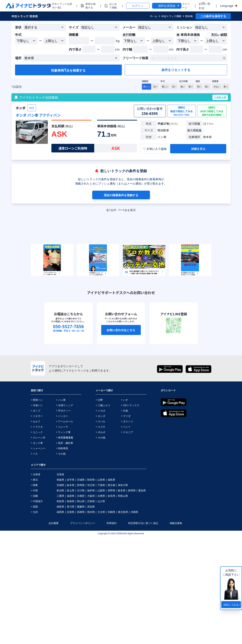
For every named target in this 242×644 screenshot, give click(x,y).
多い (226, 87)
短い (183, 87)
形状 (18, 27)
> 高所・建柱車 (65, 443)
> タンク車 (37, 443)
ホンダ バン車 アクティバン (38, 115)
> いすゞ (126, 400)
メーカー (129, 27)
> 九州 (34, 512)
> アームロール (65, 421)
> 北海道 (36, 474)
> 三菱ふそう (103, 405)
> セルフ (36, 421)
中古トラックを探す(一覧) (62, 6)
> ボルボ (100, 432)
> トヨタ (100, 411)
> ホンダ (100, 416)
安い (199, 87)
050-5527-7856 (68, 326)
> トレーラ (62, 427)
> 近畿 (34, 496)
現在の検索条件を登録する (121, 195)
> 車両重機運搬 (65, 437)
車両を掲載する (90, 6)
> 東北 (34, 480)
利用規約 (112, 523)
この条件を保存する (213, 16)
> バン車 (61, 400)
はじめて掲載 (113, 6)
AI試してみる (232, 605)
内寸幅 (127, 49)
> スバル (100, 421)
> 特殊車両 (62, 448)
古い (155, 87)
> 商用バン (37, 400)
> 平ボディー (63, 411)
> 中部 (34, 490)
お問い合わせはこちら (121, 330)
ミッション (184, 27)
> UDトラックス (130, 405)
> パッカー (62, 416)
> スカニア (127, 432)
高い (207, 87)
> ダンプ (36, 411)
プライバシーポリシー (83, 523)
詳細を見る (198, 149)
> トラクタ (37, 427)
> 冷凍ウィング (65, 405)
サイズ (74, 27)
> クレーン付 (38, 437)
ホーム (154, 16)
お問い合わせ (205, 6)
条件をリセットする (176, 70)
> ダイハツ (127, 421)
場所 (18, 58)
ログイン (138, 6)
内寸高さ (183, 49)
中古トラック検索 (171, 16)
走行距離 (129, 35)
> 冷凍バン (37, 405)
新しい (147, 87)
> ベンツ (126, 427)
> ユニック (37, 432)
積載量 (74, 35)
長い (191, 87)
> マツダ (126, 416)
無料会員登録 (169, 6)
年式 (18, 35)
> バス (34, 454)
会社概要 (54, 523)
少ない (217, 87)
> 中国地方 (37, 501)
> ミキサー (37, 416)
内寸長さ (75, 49)
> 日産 (124, 411)
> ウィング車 (63, 432)
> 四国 (34, 507)
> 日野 (99, 400)
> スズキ (100, 427)
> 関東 (34, 485)
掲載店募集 (176, 523)
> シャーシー (38, 448)
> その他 (61, 454)
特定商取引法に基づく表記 (143, 523)
